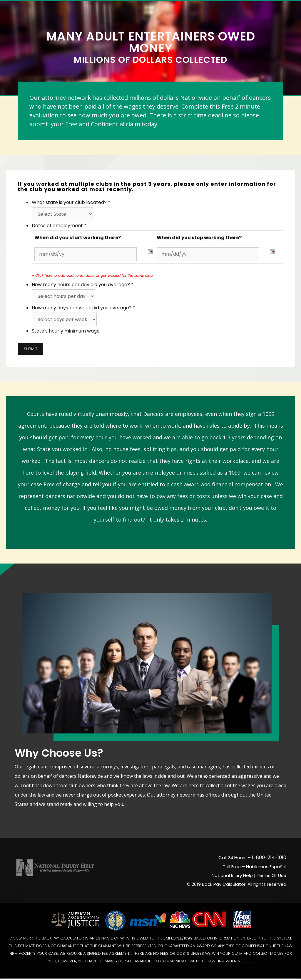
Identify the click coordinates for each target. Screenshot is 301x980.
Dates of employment (59, 223)
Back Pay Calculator (224, 882)
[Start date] (86, 252)
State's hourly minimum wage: (66, 329)
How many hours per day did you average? (83, 282)
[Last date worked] (208, 252)
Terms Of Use (271, 873)
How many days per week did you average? (83, 305)
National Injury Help (232, 873)
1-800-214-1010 (269, 855)
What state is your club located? (71, 200)
